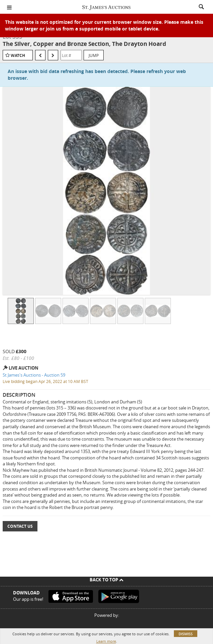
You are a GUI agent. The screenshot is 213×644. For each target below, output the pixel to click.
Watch (18, 55)
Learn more (106, 641)
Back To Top (107, 580)
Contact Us (20, 526)
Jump (94, 55)
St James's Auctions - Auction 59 (34, 375)
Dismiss (186, 634)
